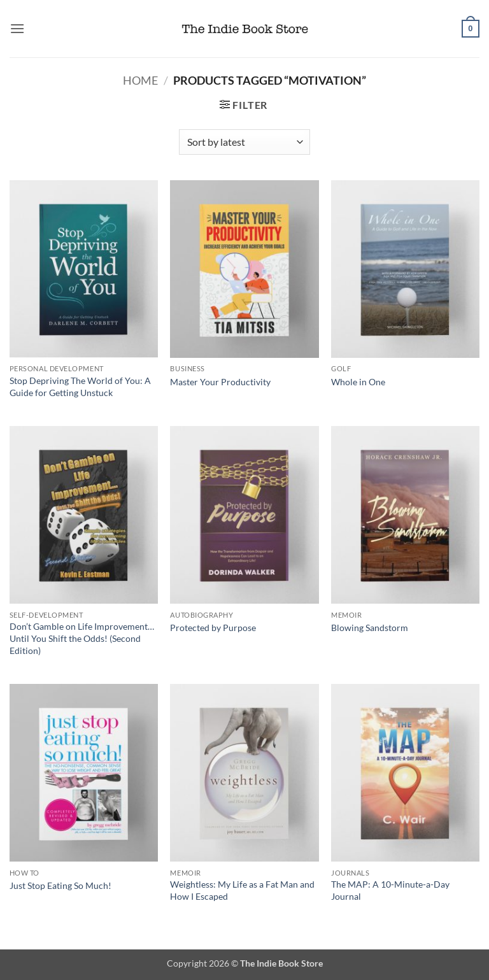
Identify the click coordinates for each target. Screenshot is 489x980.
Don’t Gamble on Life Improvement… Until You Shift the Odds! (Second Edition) (82, 638)
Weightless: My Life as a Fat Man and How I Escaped (242, 890)
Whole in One (358, 382)
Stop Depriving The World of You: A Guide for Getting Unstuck (80, 387)
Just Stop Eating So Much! (60, 885)
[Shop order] (244, 142)
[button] (17, 28)
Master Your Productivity (220, 382)
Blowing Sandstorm (370, 628)
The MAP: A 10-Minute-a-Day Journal (390, 890)
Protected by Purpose (213, 628)
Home (140, 80)
